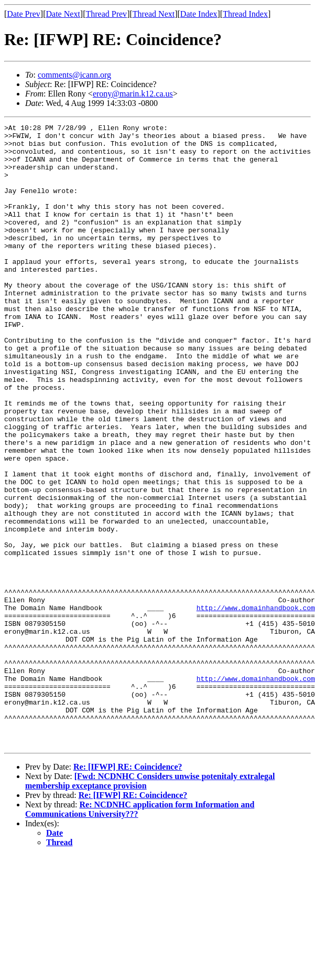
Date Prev (24, 14)
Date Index (199, 14)
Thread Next (154, 14)
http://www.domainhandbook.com (256, 705)
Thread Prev (106, 14)
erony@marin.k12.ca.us (133, 94)
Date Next (63, 14)
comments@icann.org (74, 75)
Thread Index (245, 14)
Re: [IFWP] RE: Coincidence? (128, 891)
